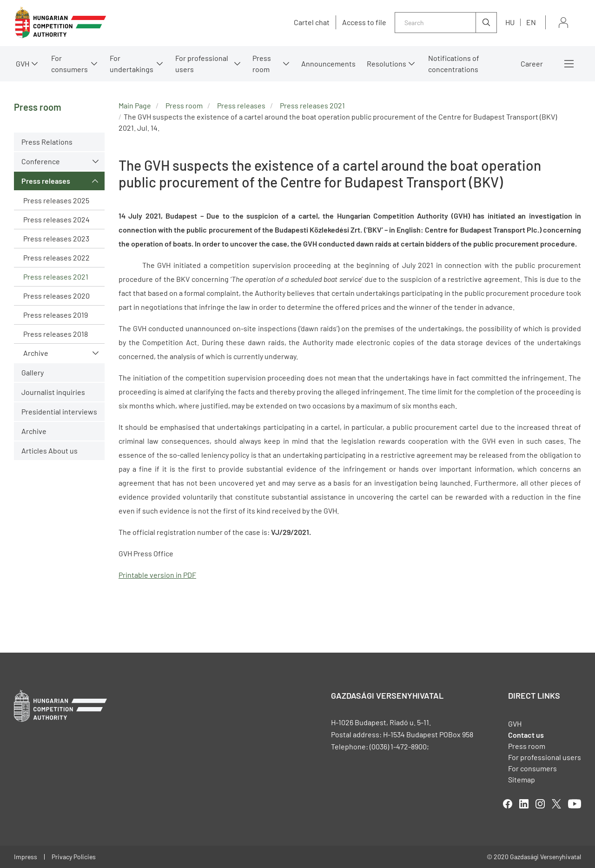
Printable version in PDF (157, 575)
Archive (36, 353)
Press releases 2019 (56, 315)
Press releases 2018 (56, 334)
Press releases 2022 (56, 257)
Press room (262, 63)
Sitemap (522, 779)
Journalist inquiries (53, 392)
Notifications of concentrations (454, 63)
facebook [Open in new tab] (508, 804)
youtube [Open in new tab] (575, 804)
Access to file (364, 22)
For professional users (202, 63)
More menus (569, 64)
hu (510, 22)
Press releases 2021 (56, 277)
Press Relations (47, 142)
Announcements (328, 63)
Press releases (46, 181)
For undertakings (132, 63)
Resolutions (387, 63)
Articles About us (50, 451)
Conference (41, 161)
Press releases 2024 (56, 219)
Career (532, 63)
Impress (26, 857)
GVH (23, 63)
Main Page (135, 105)
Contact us (526, 735)
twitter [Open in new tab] (556, 804)
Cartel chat (312, 22)
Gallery (33, 372)
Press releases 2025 (56, 200)
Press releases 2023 (56, 238)
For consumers (69, 63)
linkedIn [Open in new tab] (524, 804)
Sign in (563, 23)
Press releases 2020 (56, 296)
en (531, 22)
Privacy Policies (74, 857)
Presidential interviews (59, 411)
